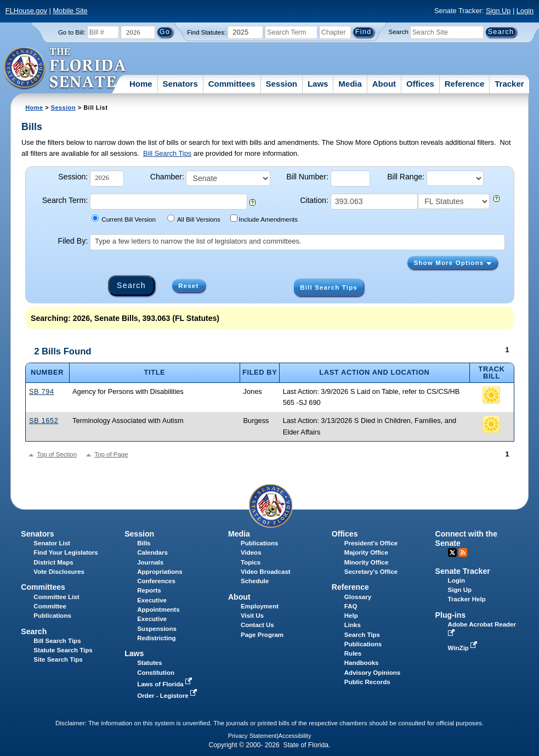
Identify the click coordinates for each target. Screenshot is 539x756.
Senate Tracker (463, 571)
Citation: (314, 200)
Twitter (452, 552)
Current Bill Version (124, 219)
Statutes (149, 663)
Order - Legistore (168, 696)
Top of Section (57, 454)
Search (399, 32)
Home (141, 84)
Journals (150, 562)
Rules (353, 653)
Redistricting (156, 638)
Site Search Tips (58, 659)
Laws (318, 84)
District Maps (53, 562)
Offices (420, 84)
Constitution (156, 673)
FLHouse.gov (26, 11)
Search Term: (65, 200)
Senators (180, 84)
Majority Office (366, 552)
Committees (232, 84)
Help (351, 616)
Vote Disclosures (59, 572)
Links (353, 625)
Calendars (152, 552)
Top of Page (111, 454)
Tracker (509, 84)
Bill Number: (307, 177)
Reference (465, 84)
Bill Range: (406, 177)
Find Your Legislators (66, 552)
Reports (149, 590)
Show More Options (453, 263)
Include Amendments (264, 219)
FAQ (351, 606)
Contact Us (257, 625)
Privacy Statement (253, 736)
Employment (260, 606)
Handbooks (362, 663)
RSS (463, 552)
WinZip (464, 648)
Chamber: (167, 177)
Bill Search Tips (167, 153)
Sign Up (498, 11)
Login (525, 11)
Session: (73, 177)
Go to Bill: (72, 32)
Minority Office (367, 562)
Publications (259, 543)
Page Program (262, 635)
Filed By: (73, 241)
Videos (251, 552)
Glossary (358, 597)
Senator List (52, 543)
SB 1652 (44, 421)
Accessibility (295, 736)
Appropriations (160, 572)
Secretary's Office (371, 572)
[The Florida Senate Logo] (66, 69)
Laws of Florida (166, 684)
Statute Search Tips (63, 650)
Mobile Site (70, 11)
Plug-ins (451, 615)
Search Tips (362, 635)
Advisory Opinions (372, 673)
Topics (251, 562)
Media (350, 84)
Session (281, 84)
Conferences (156, 581)
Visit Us (252, 616)
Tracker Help (467, 599)
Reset (188, 286)
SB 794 (42, 391)
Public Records (367, 682)
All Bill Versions (194, 219)
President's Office (371, 543)
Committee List (56, 597)
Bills (144, 543)
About (384, 84)
